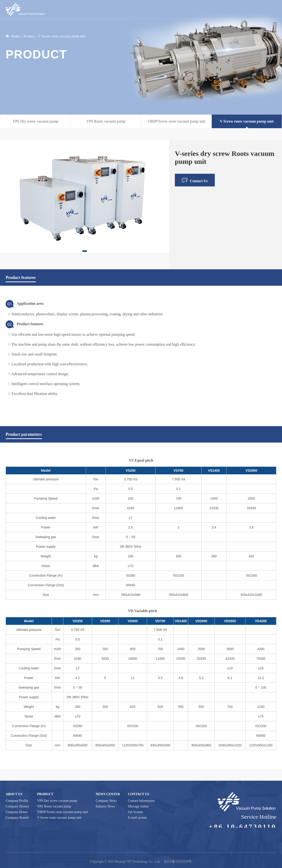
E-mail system (137, 818)
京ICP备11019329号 (178, 862)
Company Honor (17, 812)
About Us (151, 12)
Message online (138, 806)
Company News (106, 801)
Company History (17, 806)
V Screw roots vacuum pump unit (62, 36)
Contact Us (230, 12)
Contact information (141, 801)
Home (135, 12)
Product (168, 12)
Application (210, 12)
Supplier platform (255, 12)
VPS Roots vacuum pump (106, 121)
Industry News (105, 806)
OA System (135, 812)
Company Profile (17, 801)
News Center (187, 12)
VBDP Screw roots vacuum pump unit (176, 121)
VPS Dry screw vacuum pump (35, 121)
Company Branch (17, 818)
